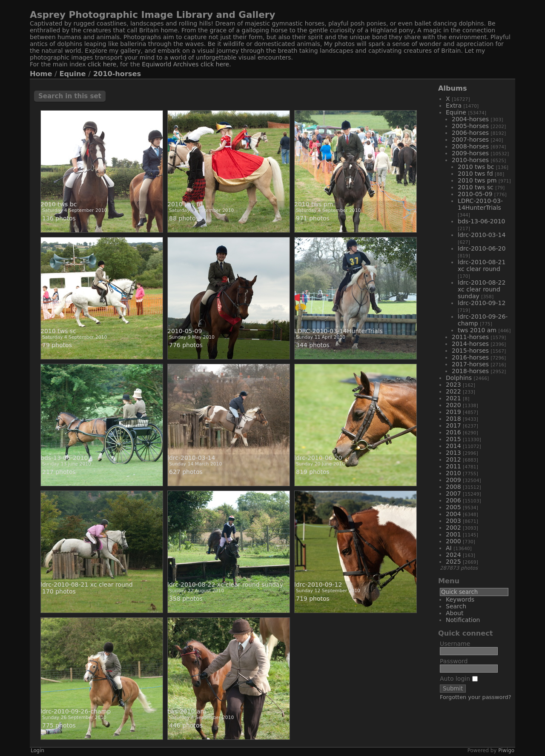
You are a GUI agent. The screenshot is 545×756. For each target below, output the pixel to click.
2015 (453, 439)
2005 (453, 507)
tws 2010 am (477, 330)
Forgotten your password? (476, 697)
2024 (453, 555)
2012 (453, 459)
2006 (453, 500)
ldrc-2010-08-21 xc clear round (482, 265)
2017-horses (470, 364)
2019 (453, 412)
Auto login (459, 679)
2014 (453, 446)
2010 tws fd (475, 174)
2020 (453, 405)
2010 (453, 473)
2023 (453, 385)
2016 (453, 432)
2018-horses (470, 371)
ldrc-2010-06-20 (482, 248)
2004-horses (470, 119)
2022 (453, 391)
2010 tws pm (477, 180)
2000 (453, 541)
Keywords (460, 599)
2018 (453, 419)
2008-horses (470, 146)
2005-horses (470, 126)
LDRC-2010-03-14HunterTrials (480, 204)
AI (449, 548)
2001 (453, 534)
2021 (453, 398)
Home (41, 74)
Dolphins (459, 378)
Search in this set (70, 96)
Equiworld (158, 64)
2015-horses (470, 351)
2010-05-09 (475, 194)
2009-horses (470, 153)
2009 (453, 480)
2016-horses (470, 357)
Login (37, 750)
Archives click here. (202, 64)
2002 (453, 528)
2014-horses (470, 344)
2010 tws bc (476, 167)
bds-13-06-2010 (481, 221)
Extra (454, 106)
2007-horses (470, 140)
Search (456, 606)
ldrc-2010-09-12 (482, 303)
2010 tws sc (476, 187)
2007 (453, 494)
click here (102, 64)
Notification (463, 620)
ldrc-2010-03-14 (482, 235)
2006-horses (470, 133)
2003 (453, 521)
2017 (453, 425)
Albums (453, 88)
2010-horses (117, 74)
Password (454, 661)
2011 (453, 466)
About (455, 613)
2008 (453, 487)
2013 (453, 453)
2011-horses (470, 337)
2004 (453, 514)
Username (455, 644)
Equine (73, 74)
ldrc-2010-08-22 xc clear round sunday (482, 289)
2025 (453, 562)
